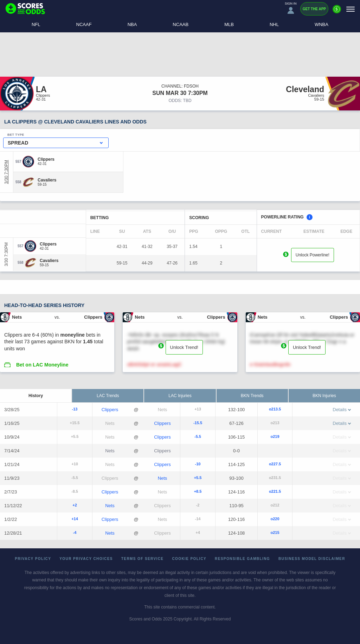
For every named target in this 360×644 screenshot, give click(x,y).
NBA (132, 24)
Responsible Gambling (242, 559)
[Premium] (337, 12)
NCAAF (84, 24)
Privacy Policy (33, 559)
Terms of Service (143, 559)
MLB (229, 24)
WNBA (322, 24)
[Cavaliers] (47, 180)
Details (342, 410)
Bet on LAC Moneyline (42, 365)
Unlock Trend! (184, 347)
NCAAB (181, 24)
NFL (36, 24)
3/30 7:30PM (6, 172)
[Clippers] (46, 159)
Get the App (314, 9)
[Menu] (351, 9)
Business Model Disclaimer (312, 559)
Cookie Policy (189, 559)
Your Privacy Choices (86, 559)
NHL (274, 24)
